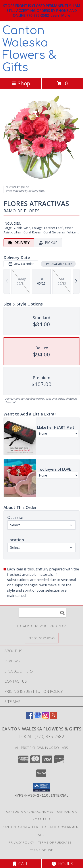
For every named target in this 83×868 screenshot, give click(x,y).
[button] (41, 787)
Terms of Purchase (55, 842)
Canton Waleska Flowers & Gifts (29, 49)
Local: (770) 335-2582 (42, 737)
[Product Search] (42, 613)
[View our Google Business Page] (38, 717)
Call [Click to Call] (21, 864)
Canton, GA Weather (20, 827)
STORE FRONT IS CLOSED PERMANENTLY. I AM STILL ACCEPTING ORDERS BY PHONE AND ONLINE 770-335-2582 (42, 11)
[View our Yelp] (54, 717)
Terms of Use (42, 850)
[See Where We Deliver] (42, 638)
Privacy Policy (22, 842)
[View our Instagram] (46, 717)
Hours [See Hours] (62, 864)
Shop (21, 83)
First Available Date (58, 264)
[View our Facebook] (30, 717)
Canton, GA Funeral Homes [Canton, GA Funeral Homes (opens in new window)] (30, 812)
